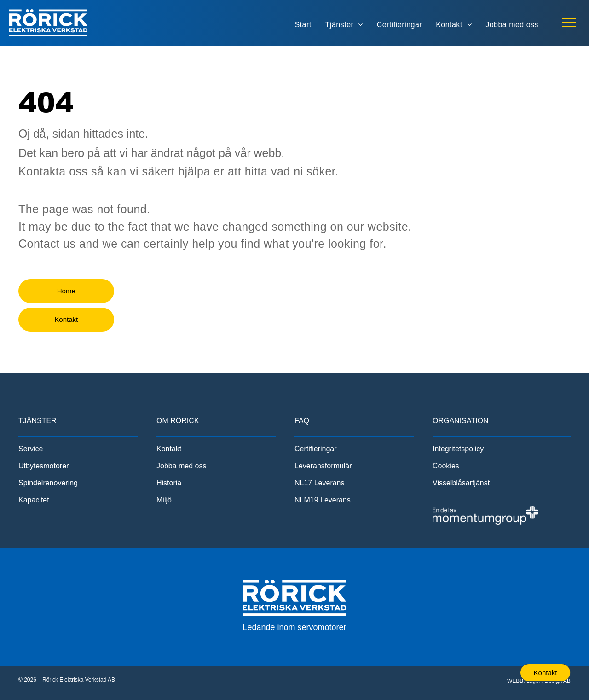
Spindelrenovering (48, 483)
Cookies (446, 466)
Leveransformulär (323, 466)
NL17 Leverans (320, 483)
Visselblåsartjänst (461, 483)
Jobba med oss (182, 466)
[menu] (569, 23)
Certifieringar (316, 449)
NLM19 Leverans (323, 500)
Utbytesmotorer (43, 466)
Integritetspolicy (458, 449)
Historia (169, 483)
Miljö (164, 500)
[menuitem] (303, 25)
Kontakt (169, 449)
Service (31, 449)
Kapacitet (34, 500)
